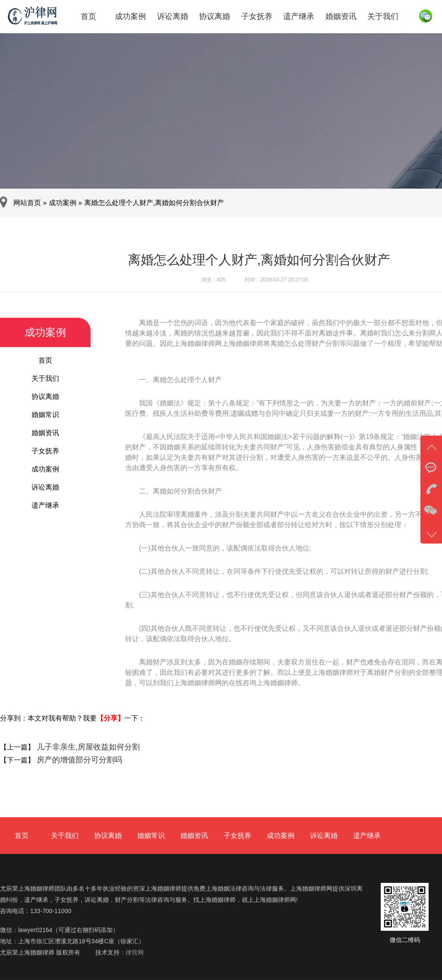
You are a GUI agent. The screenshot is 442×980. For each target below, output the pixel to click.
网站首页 (27, 203)
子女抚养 (257, 16)
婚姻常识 (45, 415)
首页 (88, 16)
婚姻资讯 (341, 16)
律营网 (135, 952)
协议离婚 (215, 16)
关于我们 (383, 16)
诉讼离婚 (173, 16)
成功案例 (130, 16)
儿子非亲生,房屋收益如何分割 (87, 747)
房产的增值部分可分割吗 (78, 760)
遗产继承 (299, 16)
